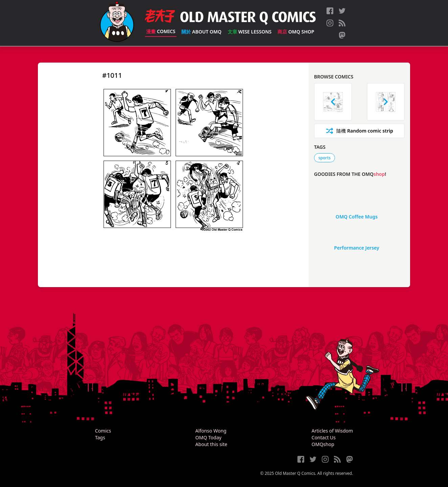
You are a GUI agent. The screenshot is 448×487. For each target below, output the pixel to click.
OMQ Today (208, 437)
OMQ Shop (296, 32)
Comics (161, 31)
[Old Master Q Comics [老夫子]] (117, 23)
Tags (100, 437)
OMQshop (323, 444)
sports (324, 158)
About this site (211, 444)
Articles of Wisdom (332, 431)
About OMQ (201, 32)
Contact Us (324, 437)
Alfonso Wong (211, 431)
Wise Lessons (250, 32)
